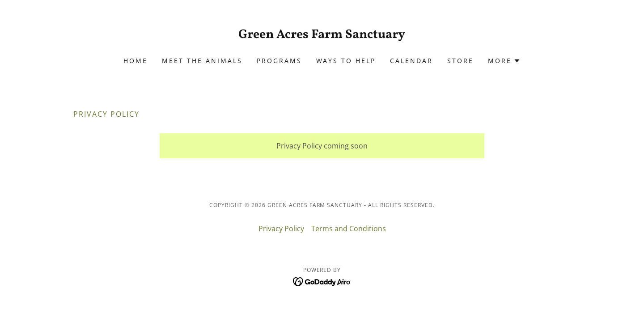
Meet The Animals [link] (202, 61)
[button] (504, 61)
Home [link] (136, 61)
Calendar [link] (411, 61)
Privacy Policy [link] (281, 229)
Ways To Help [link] (346, 61)
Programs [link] (279, 61)
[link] (322, 35)
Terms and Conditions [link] (349, 229)
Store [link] (460, 61)
